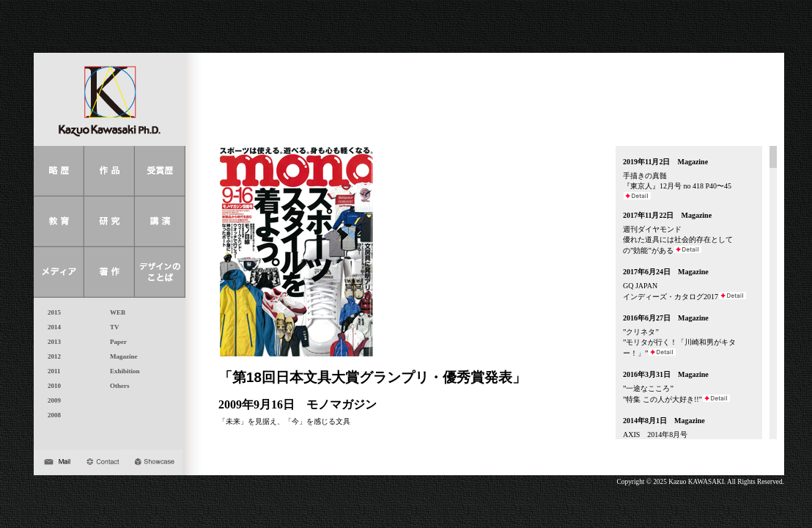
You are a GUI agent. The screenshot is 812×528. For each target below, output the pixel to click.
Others (117, 386)
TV (111, 327)
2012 (51, 356)
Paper (115, 342)
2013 (51, 342)
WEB (114, 312)
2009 (51, 400)
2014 (51, 327)
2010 (51, 386)
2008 (51, 415)
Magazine (121, 356)
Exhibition (122, 371)
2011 (51, 371)
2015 (51, 312)
